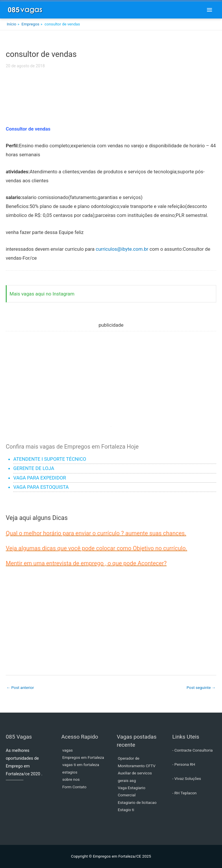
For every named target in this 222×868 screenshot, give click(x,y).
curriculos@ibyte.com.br (122, 249)
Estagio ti (126, 810)
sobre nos (71, 779)
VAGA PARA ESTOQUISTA (41, 487)
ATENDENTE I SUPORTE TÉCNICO (50, 459)
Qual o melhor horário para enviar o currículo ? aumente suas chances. (96, 533)
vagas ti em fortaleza (81, 765)
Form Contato (74, 787)
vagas (67, 750)
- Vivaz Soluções (187, 778)
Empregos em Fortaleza (83, 757)
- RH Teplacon (184, 793)
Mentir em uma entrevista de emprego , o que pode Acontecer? (86, 563)
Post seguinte (201, 687)
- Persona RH (184, 764)
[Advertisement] (111, 101)
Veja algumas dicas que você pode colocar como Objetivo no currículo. (97, 548)
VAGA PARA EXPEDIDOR (40, 478)
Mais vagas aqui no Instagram (42, 294)
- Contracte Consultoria (193, 750)
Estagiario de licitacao (137, 802)
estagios (70, 772)
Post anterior (20, 687)
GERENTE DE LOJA (34, 468)
